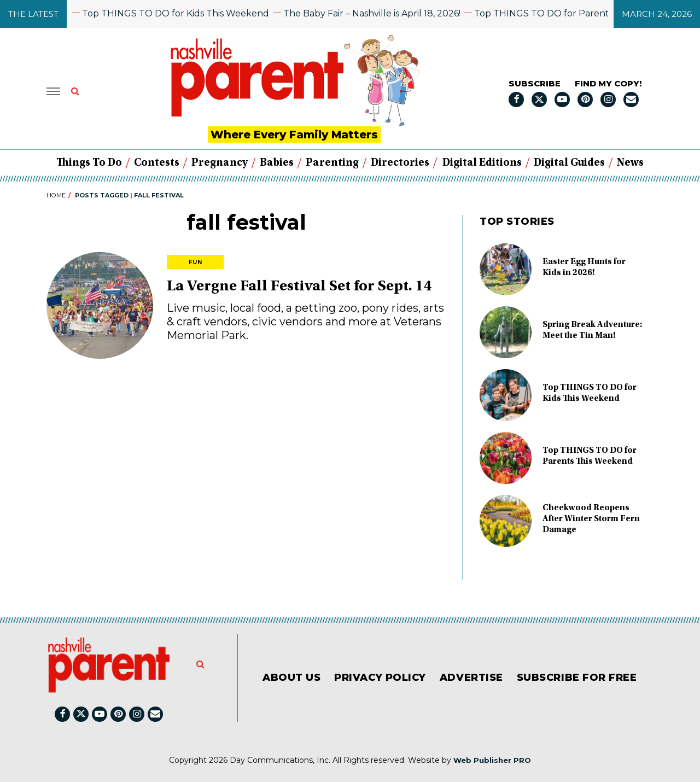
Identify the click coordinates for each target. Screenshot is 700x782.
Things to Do (89, 163)
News (630, 163)
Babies (277, 163)
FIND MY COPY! (608, 83)
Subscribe (535, 83)
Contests (157, 163)
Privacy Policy (380, 678)
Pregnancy (220, 163)
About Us (291, 678)
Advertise (471, 678)
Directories (400, 163)
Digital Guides (569, 163)
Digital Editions (482, 163)
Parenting (332, 163)
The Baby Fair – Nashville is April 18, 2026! (375, 13)
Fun (195, 262)
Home (56, 195)
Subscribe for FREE (577, 678)
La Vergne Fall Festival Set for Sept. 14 (299, 287)
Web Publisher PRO (492, 760)
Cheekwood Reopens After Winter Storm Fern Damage (591, 519)
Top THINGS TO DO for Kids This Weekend (179, 13)
